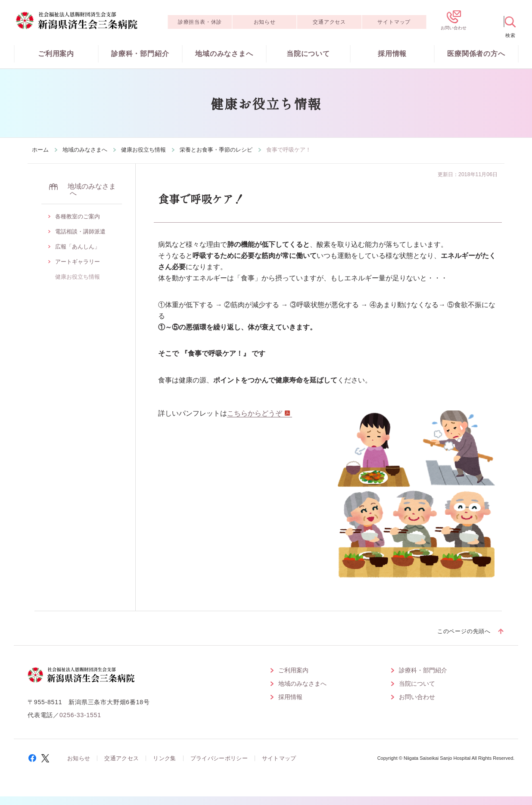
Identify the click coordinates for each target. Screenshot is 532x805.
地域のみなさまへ (224, 54)
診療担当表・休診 (200, 22)
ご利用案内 (56, 54)
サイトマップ (394, 22)
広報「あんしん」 (78, 247)
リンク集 (164, 758)
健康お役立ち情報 (143, 150)
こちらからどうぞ (255, 413)
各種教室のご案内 (78, 216)
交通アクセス (329, 22)
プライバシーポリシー (219, 758)
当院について (308, 54)
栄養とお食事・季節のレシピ (216, 150)
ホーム (40, 150)
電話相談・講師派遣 (80, 232)
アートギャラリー (78, 262)
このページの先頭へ (464, 631)
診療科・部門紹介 (140, 54)
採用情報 (392, 54)
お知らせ (265, 22)
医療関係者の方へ (476, 54)
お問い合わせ (417, 697)
